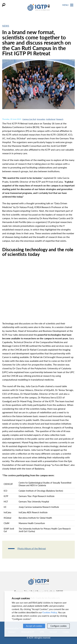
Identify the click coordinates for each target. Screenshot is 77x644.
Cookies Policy (50, 612)
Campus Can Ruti (29, 119)
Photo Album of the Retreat (32, 548)
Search (4, 5)
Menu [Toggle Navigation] (68, 5)
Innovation (41, 119)
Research (60, 119)
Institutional (51, 119)
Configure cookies (58, 626)
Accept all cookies (34, 626)
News (6, 26)
